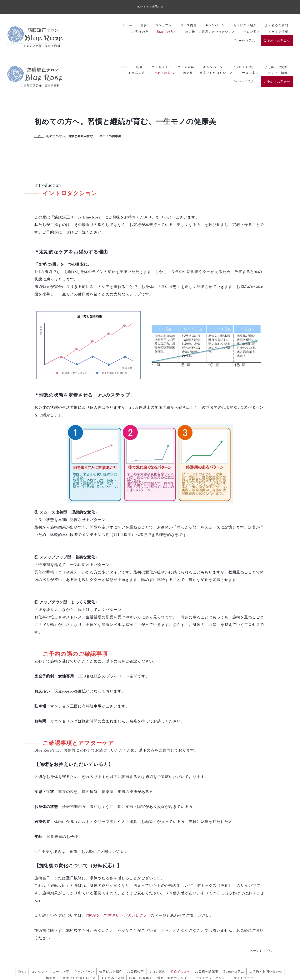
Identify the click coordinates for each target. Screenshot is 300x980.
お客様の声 (137, 17)
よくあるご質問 (276, 11)
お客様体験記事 (211, 918)
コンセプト (160, 11)
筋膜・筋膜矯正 (140, 924)
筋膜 (140, 11)
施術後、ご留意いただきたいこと (208, 17)
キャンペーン (213, 11)
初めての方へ (164, 17)
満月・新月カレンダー (175, 924)
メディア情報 (278, 17)
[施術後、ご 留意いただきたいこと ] (118, 862)
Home (123, 11)
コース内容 (186, 11)
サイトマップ (247, 924)
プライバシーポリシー (214, 924)
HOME (39, 83)
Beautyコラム (244, 26)
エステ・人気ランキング (150, 971)
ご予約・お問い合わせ (273, 918)
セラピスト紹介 (244, 11)
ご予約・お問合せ (277, 26)
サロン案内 (250, 17)
